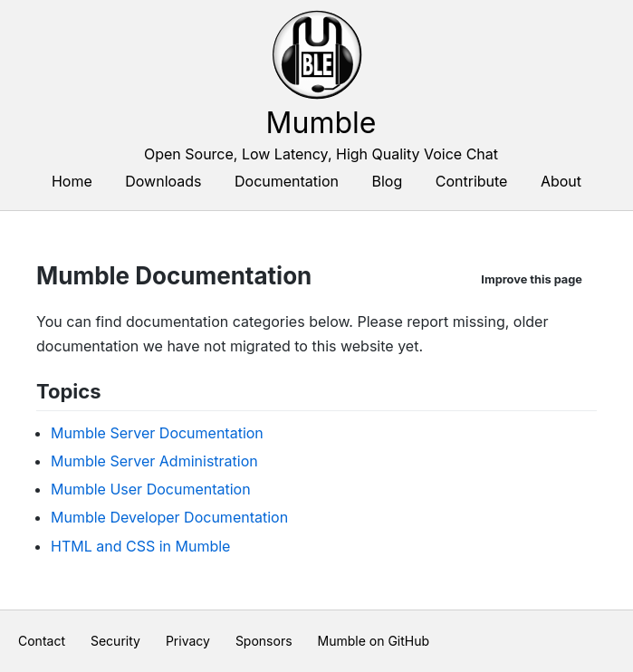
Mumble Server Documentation (157, 433)
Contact (42, 641)
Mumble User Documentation (151, 489)
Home (72, 181)
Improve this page (532, 279)
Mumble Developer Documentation (169, 517)
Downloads (163, 181)
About (561, 181)
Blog (388, 181)
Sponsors (264, 641)
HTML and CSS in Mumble (140, 546)
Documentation (287, 181)
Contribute (472, 181)
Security (115, 641)
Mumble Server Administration (154, 461)
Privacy (188, 641)
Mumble (321, 123)
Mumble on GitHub (374, 641)
